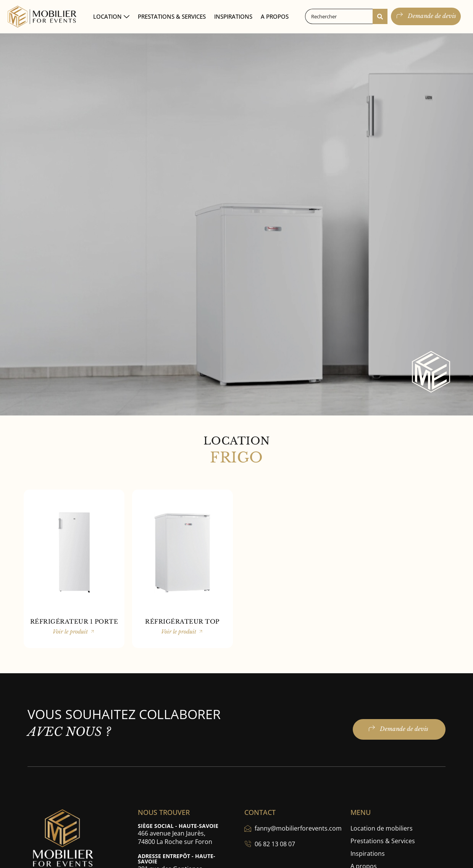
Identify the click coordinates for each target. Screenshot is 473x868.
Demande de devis (426, 16)
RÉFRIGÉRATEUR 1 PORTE (74, 622)
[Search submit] (380, 16)
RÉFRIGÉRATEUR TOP (182, 622)
